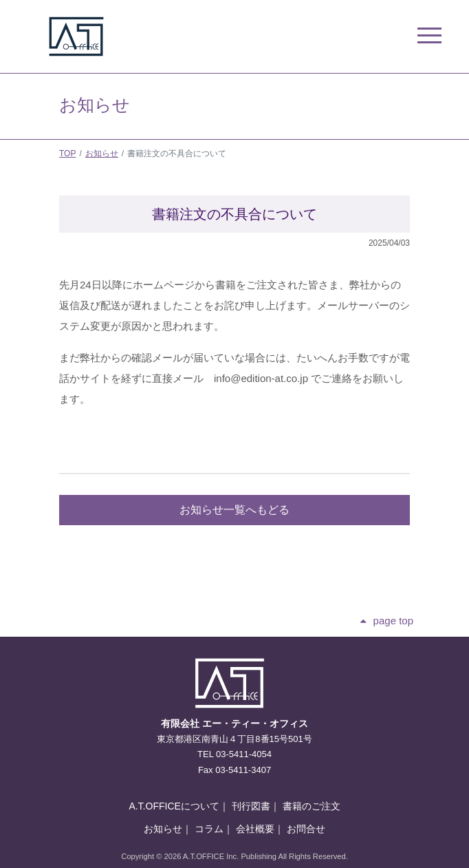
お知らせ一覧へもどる (235, 510)
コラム (209, 829)
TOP (67, 154)
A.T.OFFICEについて (174, 806)
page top (393, 621)
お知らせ (102, 154)
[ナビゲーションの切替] (415, 37)
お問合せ (306, 829)
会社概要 (255, 829)
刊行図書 (251, 806)
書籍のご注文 (312, 806)
